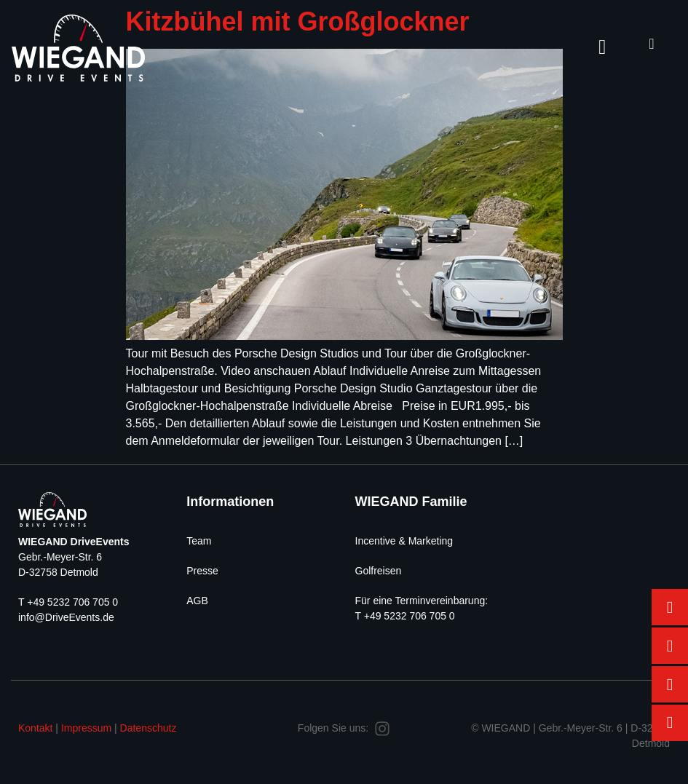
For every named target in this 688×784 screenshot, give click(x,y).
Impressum (86, 728)
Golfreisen (379, 571)
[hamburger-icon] (602, 47)
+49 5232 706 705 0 (72, 602)
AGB (197, 601)
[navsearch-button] (652, 44)
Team (199, 541)
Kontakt (35, 728)
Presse (202, 571)
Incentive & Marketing (404, 541)
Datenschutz (149, 728)
